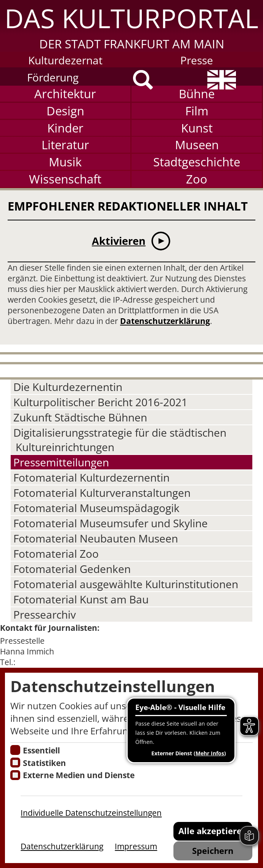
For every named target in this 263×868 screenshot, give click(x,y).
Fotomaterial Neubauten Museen (96, 538)
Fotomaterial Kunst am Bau (81, 599)
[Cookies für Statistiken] (15, 763)
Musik (65, 162)
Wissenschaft (65, 179)
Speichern (213, 850)
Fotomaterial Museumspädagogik (96, 508)
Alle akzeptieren (213, 831)
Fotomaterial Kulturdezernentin (91, 477)
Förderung (53, 77)
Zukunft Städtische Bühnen (80, 417)
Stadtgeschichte (197, 162)
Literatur (65, 145)
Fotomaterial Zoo (56, 554)
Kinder (65, 128)
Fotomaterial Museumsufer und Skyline (111, 523)
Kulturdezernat (65, 60)
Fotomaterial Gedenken (72, 569)
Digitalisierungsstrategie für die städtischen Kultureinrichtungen (120, 440)
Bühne (197, 94)
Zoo (197, 179)
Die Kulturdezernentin (68, 387)
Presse (197, 60)
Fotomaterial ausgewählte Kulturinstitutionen (126, 584)
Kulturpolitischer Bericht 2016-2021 (100, 402)
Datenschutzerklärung (165, 321)
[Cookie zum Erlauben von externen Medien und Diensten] (15, 775)
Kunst (197, 128)
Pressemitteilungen (61, 462)
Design (65, 111)
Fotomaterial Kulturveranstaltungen (102, 493)
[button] (131, 26)
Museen (197, 145)
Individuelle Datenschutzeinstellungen (91, 813)
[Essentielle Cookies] (15, 750)
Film (197, 111)
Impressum (136, 846)
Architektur (65, 94)
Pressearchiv (45, 614)
